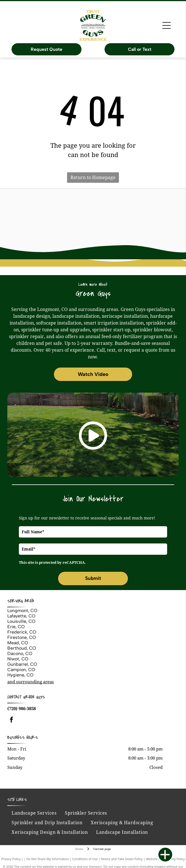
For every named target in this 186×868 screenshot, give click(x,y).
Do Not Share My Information (48, 859)
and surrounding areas (31, 682)
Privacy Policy (11, 859)
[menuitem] (34, 813)
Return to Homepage (93, 178)
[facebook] (12, 720)
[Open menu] (167, 25)
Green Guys (34, 697)
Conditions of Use (85, 859)
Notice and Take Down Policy (122, 859)
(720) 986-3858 (22, 709)
